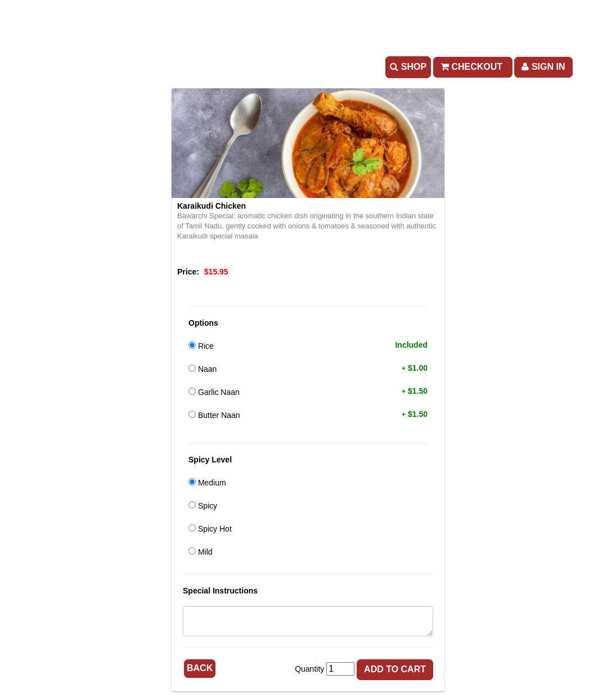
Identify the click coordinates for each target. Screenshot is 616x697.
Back (200, 668)
